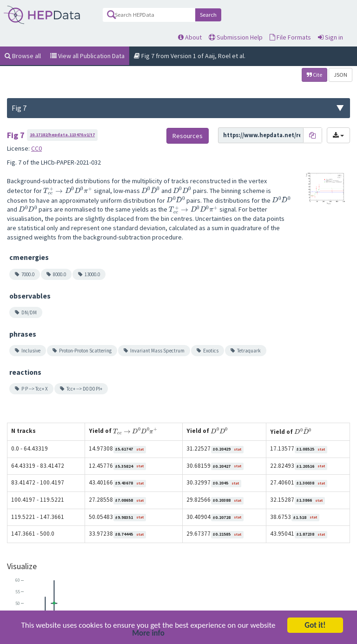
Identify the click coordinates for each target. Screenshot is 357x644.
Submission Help (236, 37)
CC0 (36, 148)
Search (208, 15)
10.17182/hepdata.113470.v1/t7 (62, 135)
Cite (314, 75)
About (190, 37)
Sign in (331, 37)
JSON (340, 75)
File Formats (290, 37)
